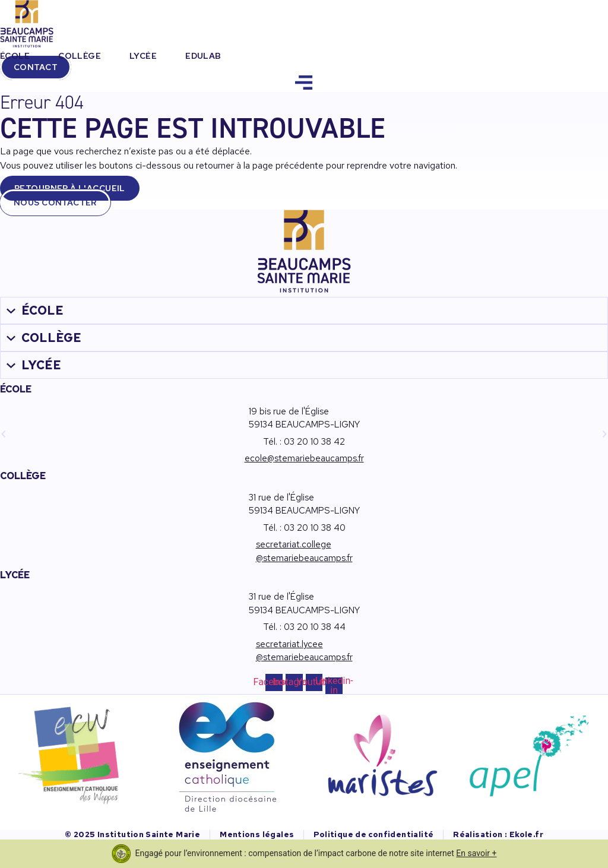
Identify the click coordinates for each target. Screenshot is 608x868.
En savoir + (476, 853)
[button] (4, 434)
